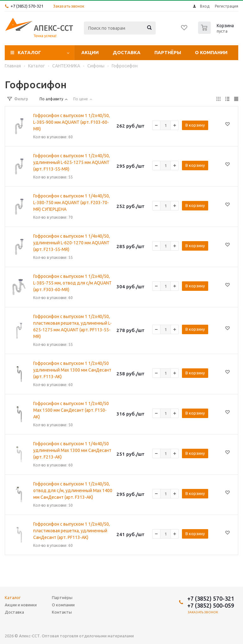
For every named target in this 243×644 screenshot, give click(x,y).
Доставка (127, 52)
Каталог (29, 52)
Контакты (62, 612)
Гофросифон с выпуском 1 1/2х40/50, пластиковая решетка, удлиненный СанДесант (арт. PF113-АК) (72, 531)
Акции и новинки (21, 605)
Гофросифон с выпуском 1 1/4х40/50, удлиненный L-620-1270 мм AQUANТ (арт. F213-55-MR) (72, 243)
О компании (211, 52)
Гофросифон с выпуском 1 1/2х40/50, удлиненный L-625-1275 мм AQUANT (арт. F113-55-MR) (72, 162)
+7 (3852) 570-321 (27, 6)
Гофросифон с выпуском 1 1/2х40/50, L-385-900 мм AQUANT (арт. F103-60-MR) (72, 122)
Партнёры (168, 52)
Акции (90, 52)
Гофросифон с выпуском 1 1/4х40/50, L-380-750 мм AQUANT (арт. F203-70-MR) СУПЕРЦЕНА (72, 203)
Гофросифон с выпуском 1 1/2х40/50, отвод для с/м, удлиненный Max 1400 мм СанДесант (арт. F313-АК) (73, 491)
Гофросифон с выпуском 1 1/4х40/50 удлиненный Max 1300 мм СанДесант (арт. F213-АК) (72, 450)
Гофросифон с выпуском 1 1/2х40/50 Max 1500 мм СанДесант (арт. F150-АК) (71, 410)
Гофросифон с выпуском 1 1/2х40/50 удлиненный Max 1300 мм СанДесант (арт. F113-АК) (72, 370)
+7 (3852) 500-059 (211, 605)
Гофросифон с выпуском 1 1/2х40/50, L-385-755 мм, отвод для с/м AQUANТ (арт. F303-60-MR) (72, 283)
